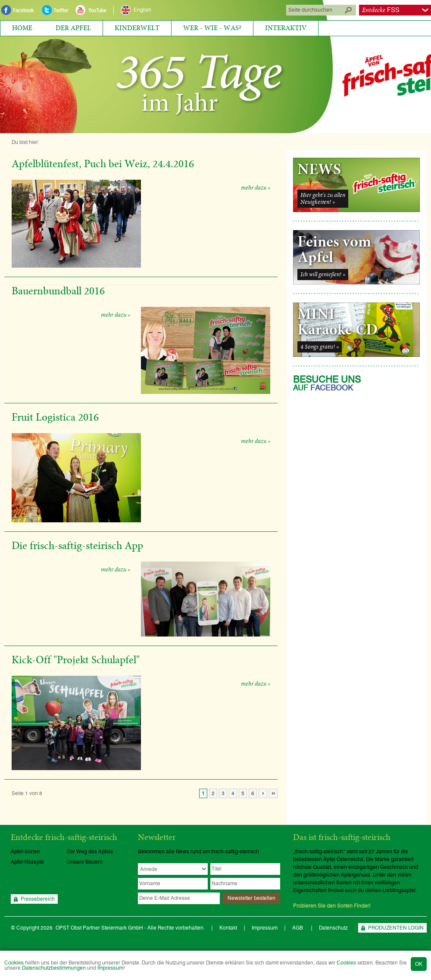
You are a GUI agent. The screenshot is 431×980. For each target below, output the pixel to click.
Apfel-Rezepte (27, 862)
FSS (381, 10)
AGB (298, 928)
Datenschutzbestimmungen (54, 968)
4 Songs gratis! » (320, 347)
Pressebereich (38, 899)
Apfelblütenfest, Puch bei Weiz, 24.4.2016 (103, 164)
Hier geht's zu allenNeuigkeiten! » (323, 199)
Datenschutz (333, 928)
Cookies (14, 963)
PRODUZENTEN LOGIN (396, 928)
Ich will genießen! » (323, 275)
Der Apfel (73, 28)
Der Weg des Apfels (90, 852)
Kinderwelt (137, 28)
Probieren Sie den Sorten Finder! (332, 906)
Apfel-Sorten (25, 852)
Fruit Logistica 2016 (55, 418)
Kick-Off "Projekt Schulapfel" (76, 660)
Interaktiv (286, 28)
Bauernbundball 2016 (58, 291)
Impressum (110, 968)
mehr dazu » (256, 188)
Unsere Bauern (85, 862)
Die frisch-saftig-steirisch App (77, 546)
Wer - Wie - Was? (212, 28)
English (142, 10)
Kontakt (228, 928)
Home (22, 28)
